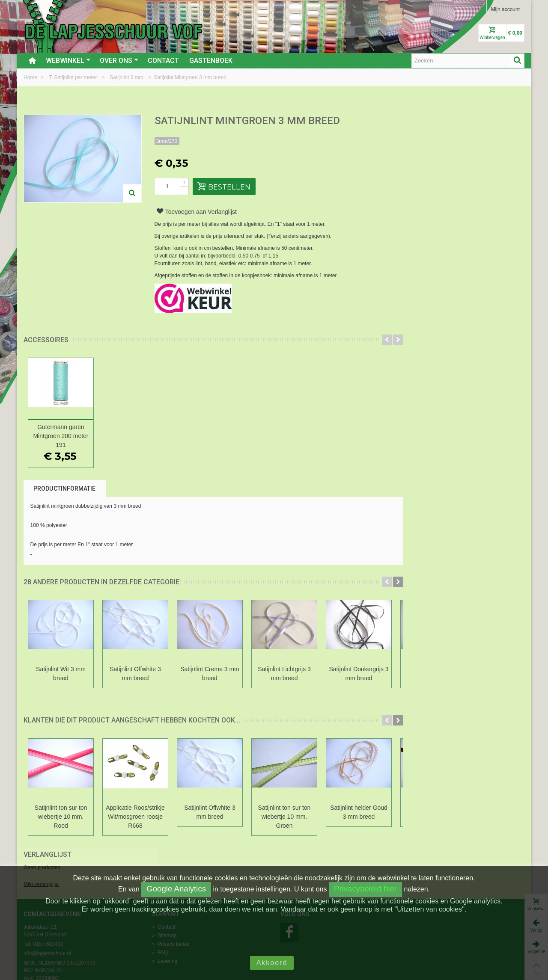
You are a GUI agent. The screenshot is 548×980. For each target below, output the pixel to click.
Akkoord (272, 963)
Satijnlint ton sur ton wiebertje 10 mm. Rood (61, 817)
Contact (163, 61)
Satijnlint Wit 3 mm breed (61, 674)
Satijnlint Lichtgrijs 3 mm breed (284, 674)
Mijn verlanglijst (426, 151)
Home (31, 77)
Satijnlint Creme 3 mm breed (210, 674)
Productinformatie (64, 489)
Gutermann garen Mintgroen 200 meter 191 (61, 436)
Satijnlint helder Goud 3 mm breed (359, 812)
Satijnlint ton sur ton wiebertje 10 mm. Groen (284, 817)
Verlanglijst (433, 121)
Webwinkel (68, 61)
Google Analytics (176, 889)
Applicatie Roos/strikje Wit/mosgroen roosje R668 (135, 817)
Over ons (119, 61)
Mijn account (505, 9)
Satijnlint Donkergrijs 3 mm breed (359, 674)
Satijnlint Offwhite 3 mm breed (135, 674)
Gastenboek (211, 61)
